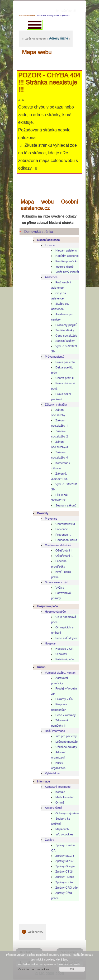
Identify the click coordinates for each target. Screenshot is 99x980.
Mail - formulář (65, 797)
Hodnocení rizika (66, 540)
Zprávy (49, 840)
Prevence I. (63, 529)
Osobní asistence (48, 240)
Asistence (51, 277)
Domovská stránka (39, 232)
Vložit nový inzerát (67, 272)
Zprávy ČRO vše (67, 888)
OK (72, 969)
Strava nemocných (57, 582)
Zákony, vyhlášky (56, 405)
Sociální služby (65, 341)
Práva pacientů (55, 357)
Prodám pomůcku (67, 261)
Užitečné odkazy (66, 747)
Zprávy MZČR (65, 856)
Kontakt (60, 792)
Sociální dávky (65, 330)
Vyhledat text (53, 773)
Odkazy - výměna (67, 813)
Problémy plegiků (66, 325)
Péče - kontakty (66, 715)
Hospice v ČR (64, 649)
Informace (41, 16)
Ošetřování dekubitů (58, 545)
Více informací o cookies (34, 969)
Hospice (50, 643)
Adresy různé (54, 808)
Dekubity (43, 513)
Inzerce (50, 245)
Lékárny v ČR (64, 699)
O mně (60, 802)
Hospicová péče (47, 606)
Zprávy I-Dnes (65, 877)
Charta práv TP (65, 378)
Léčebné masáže (67, 742)
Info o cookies (64, 834)
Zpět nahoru (33, 932)
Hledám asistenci (66, 250)
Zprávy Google (65, 866)
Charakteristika (65, 524)
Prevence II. (63, 535)
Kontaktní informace (58, 787)
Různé (41, 667)
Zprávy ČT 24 (64, 871)
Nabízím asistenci (67, 256)
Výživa (60, 588)
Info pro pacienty (66, 736)
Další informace (55, 731)
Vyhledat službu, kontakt (61, 673)
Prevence (51, 519)
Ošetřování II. (64, 556)
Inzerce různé (64, 267)
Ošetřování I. (64, 550)
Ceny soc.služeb (66, 336)
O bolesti (61, 654)
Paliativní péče (65, 659)
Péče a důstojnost (67, 638)
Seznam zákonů (66, 505)
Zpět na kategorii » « (46, 38)
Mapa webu (63, 829)
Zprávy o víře (64, 882)
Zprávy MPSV (64, 861)
